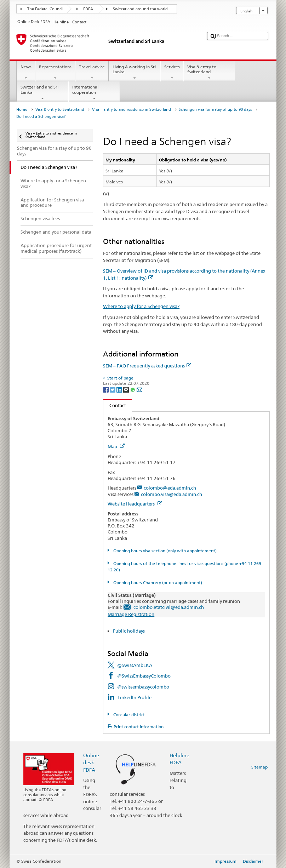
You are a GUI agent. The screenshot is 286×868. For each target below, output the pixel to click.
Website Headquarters (135, 504)
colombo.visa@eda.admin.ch (171, 494)
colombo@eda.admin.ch (170, 488)
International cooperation (94, 93)
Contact (115, 405)
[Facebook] (106, 389)
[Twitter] (113, 389)
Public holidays (129, 631)
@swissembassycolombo (143, 687)
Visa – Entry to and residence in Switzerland (131, 110)
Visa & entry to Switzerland (209, 73)
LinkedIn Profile (135, 697)
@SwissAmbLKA (135, 665)
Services (172, 73)
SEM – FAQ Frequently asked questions (147, 366)
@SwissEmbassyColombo (144, 676)
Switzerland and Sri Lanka (42, 93)
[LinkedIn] (120, 389)
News (26, 73)
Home (22, 110)
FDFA (88, 9)
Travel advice (92, 73)
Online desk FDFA (91, 762)
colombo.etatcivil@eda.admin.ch (169, 607)
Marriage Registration (131, 614)
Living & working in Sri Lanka (135, 73)
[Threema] (127, 389)
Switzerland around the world (140, 9)
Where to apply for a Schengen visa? (141, 306)
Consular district (128, 715)
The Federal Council (45, 9)
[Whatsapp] (133, 389)
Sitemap (259, 767)
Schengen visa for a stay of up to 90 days (215, 110)
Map (116, 446)
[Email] (139, 389)
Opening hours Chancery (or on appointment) (157, 583)
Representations (55, 73)
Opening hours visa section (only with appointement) (164, 551)
